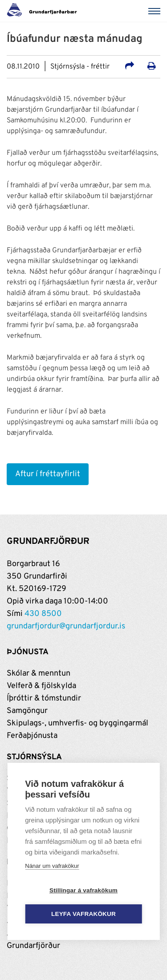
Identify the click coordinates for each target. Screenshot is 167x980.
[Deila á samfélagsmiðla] (130, 67)
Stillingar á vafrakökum (83, 890)
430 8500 (43, 614)
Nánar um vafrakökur (52, 866)
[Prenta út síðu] (152, 67)
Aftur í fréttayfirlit (48, 474)
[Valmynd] (156, 11)
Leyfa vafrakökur (83, 914)
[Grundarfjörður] (44, 11)
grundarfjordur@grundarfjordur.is (66, 626)
